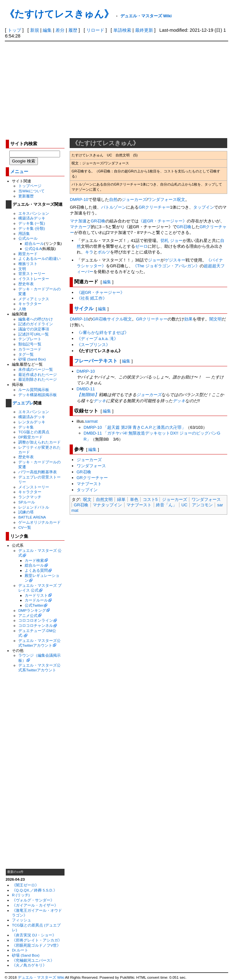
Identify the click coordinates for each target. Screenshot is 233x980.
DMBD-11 (86, 389)
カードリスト (36, 595)
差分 (60, 30)
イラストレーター (34, 279)
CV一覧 (25, 527)
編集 (47, 30)
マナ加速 (78, 221)
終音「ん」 (166, 505)
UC (184, 505)
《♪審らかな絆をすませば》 (103, 332)
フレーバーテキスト (96, 361)
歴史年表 (26, 284)
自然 (113, 199)
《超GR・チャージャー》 (163, 221)
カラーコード (30, 349)
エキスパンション (34, 213)
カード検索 (34, 560)
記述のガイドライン (36, 324)
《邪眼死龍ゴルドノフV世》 (36, 945)
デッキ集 (26, 427)
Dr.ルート (20, 950)
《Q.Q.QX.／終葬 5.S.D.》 (34, 890)
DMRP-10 (79, 199)
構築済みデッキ (32, 218)
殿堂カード (28, 254)
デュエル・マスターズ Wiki (146, 16)
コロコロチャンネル (36, 625)
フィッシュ (22, 920)
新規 (35, 30)
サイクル (84, 308)
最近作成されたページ (38, 374)
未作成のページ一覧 (36, 369)
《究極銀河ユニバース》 (33, 960)
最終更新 (144, 30)
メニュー (19, 172)
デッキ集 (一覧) (32, 223)
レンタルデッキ (32, 422)
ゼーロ (141, 246)
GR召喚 (98, 221)
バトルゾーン (114, 207)
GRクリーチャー (154, 207)
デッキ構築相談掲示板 (38, 395)
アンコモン (202, 505)
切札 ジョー (172, 241)
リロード (95, 30)
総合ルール (34, 243)
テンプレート (30, 339)
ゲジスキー (175, 260)
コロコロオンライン (36, 620)
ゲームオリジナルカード (39, 522)
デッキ (100, 401)
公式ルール (28, 238)
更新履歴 (26, 196)
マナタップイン (107, 505)
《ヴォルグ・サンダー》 (33, 900)
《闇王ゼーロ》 (25, 885)
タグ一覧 (26, 354)
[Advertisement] (117, 89)
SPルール (27, 502)
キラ (89, 252)
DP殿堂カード (30, 437)
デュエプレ (23, 403)
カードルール (36, 600)
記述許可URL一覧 (34, 334)
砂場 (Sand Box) (32, 359)
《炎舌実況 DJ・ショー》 (34, 935)
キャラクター (30, 304)
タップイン (204, 207)
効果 (188, 319)
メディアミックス (34, 299)
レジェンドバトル (34, 507)
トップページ (30, 186)
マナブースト (89, 484)
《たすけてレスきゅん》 (59, 14)
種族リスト (28, 264)
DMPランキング (32, 610)
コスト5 (150, 499)
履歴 (73, 30)
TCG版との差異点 (34, 432)
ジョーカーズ (134, 199)
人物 (22, 309)
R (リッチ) (21, 895)
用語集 (24, 233)
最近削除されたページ (38, 379)
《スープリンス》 (93, 345)
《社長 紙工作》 (92, 298)
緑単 (121, 499)
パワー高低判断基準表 (38, 472)
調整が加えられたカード (39, 442)
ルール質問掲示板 (34, 390)
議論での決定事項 (34, 329)
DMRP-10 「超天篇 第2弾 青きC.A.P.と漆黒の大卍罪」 (135, 427)
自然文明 (104, 499)
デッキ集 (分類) (32, 228)
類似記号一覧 (30, 344)
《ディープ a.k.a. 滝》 (98, 339)
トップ (14, 30)
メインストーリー (34, 487)
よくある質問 (36, 570)
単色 (134, 499)
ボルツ (104, 252)
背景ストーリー (32, 274)
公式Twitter (34, 605)
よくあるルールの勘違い (39, 258)
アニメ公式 (28, 615)
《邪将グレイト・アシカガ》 (37, 940)
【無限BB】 (88, 395)
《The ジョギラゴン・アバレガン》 (166, 266)
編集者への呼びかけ (36, 319)
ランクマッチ (30, 497)
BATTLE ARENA (32, 517)
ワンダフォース (162, 199)
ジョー (154, 260)
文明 (22, 269)
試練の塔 (26, 512)
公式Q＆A (33, 249)
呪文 (181, 199)
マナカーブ (80, 227)
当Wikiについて (31, 191)
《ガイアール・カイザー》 (35, 905)
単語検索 (122, 30)
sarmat (91, 421)
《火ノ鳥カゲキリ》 (29, 965)
